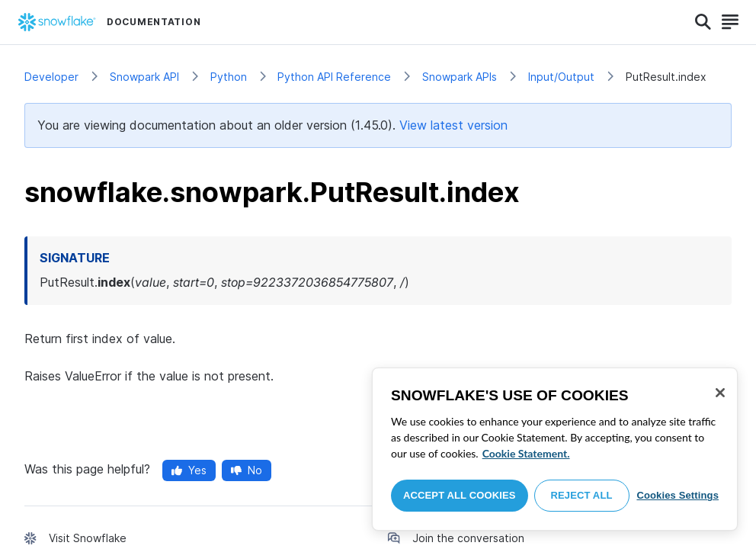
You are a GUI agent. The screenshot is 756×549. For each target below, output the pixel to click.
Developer (51, 77)
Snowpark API (144, 77)
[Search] (703, 22)
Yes (189, 470)
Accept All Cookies (460, 495)
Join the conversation (468, 538)
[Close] (720, 393)
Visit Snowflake (88, 538)
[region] (555, 449)
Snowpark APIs (460, 77)
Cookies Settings (678, 495)
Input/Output (561, 77)
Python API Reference (334, 77)
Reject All (582, 495)
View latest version (453, 125)
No (247, 470)
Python (229, 77)
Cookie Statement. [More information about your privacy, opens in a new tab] (526, 453)
